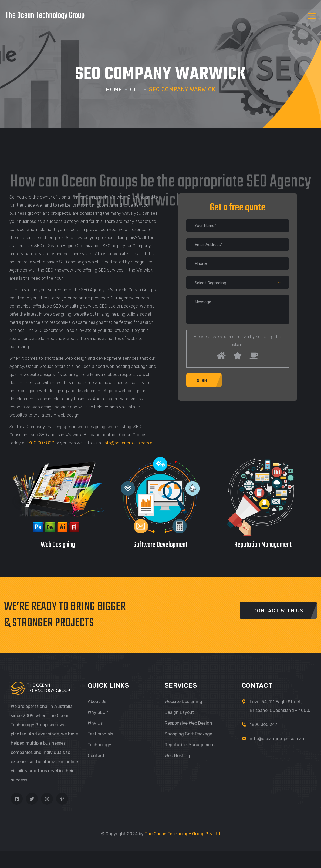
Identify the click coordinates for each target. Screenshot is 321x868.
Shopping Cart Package (188, 734)
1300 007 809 (41, 443)
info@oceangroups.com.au (129, 443)
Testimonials (100, 734)
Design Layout (179, 712)
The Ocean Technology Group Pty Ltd (183, 834)
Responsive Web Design (188, 723)
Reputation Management (190, 745)
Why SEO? (98, 712)
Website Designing (183, 701)
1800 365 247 (263, 724)
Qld (136, 89)
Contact (96, 755)
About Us (97, 701)
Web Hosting (177, 755)
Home (114, 89)
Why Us (95, 723)
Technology (99, 745)
